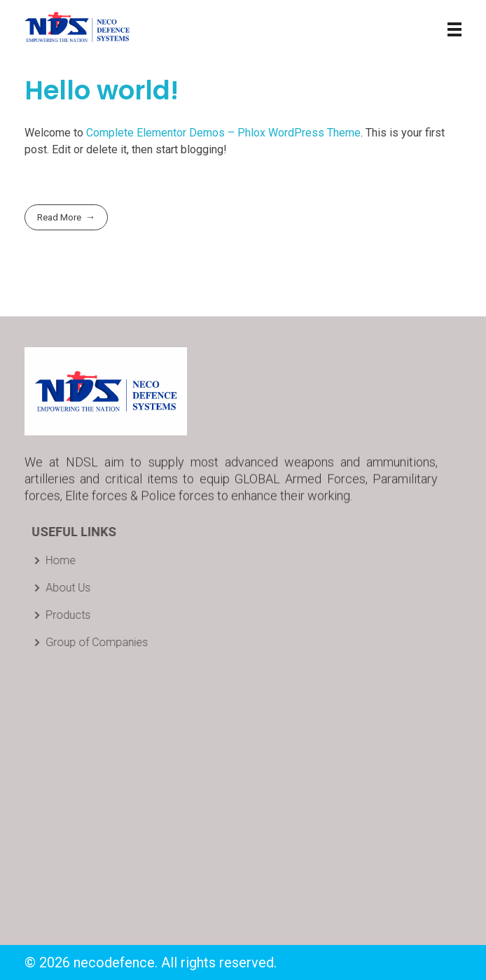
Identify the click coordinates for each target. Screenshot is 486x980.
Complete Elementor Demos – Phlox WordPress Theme (223, 133)
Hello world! (102, 90)
